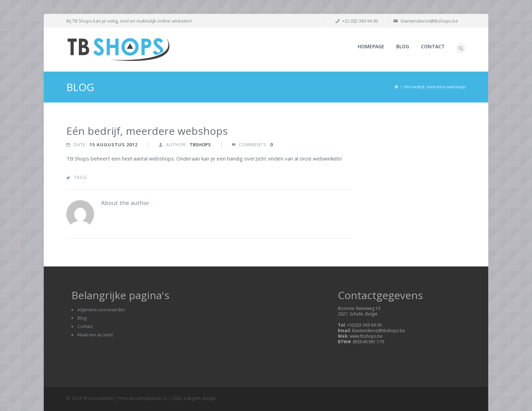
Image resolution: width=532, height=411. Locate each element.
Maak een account (95, 335)
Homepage (371, 46)
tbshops (200, 145)
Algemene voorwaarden (101, 310)
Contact (433, 46)
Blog (403, 46)
